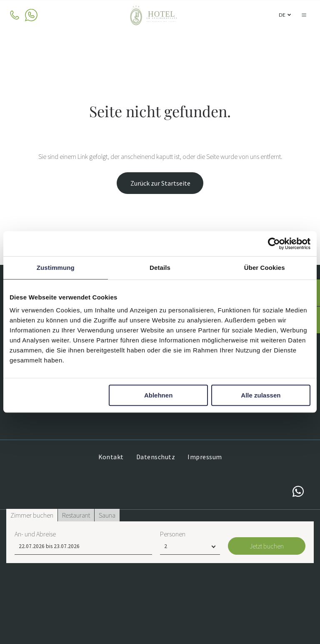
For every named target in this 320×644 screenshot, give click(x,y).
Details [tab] (160, 268)
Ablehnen (158, 396)
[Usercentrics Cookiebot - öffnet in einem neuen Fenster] (274, 244)
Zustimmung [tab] (56, 268)
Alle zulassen (261, 396)
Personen (173, 615)
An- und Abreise (35, 615)
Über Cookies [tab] (265, 268)
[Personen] (190, 627)
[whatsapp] (298, 493)
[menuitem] (111, 457)
